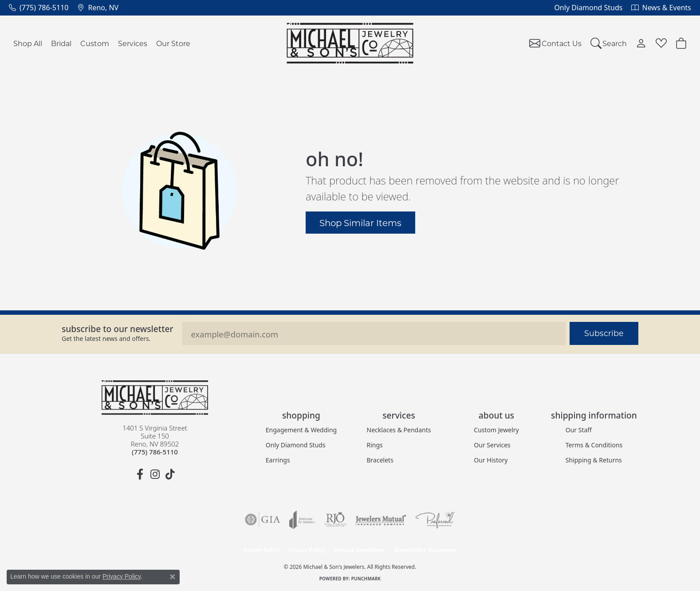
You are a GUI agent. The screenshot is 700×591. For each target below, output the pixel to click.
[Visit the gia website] (263, 520)
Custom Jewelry (496, 430)
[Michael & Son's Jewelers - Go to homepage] (155, 398)
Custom (95, 43)
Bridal (61, 43)
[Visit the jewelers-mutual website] (381, 520)
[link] (39, 8)
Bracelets (380, 460)
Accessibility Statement (425, 550)
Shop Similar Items (360, 223)
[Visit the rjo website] (335, 520)
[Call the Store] (155, 452)
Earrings (278, 460)
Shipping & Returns (594, 460)
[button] (609, 43)
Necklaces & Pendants (399, 430)
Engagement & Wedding (301, 430)
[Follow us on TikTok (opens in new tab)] (170, 474)
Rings (375, 445)
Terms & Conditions (594, 445)
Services (133, 43)
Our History (491, 460)
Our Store (173, 43)
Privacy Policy (307, 550)
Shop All (28, 43)
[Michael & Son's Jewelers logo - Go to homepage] (350, 43)
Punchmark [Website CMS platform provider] (366, 579)
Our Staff (579, 430)
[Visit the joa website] (302, 520)
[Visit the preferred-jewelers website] (435, 520)
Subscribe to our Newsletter (118, 329)
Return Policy (262, 550)
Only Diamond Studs (296, 445)
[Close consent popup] (173, 577)
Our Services (492, 445)
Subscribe (604, 333)
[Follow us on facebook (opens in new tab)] (140, 474)
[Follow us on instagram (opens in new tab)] (155, 474)
